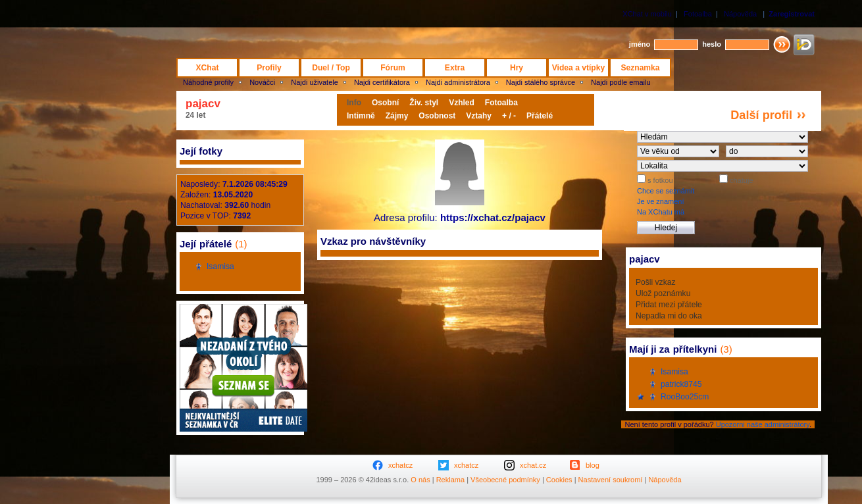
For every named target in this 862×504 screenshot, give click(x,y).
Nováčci (262, 82)
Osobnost (437, 116)
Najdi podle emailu (621, 82)
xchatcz (400, 465)
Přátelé (540, 116)
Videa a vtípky (578, 68)
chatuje (741, 180)
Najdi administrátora (458, 82)
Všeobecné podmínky (505, 480)
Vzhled (462, 103)
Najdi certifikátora (382, 82)
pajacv (203, 104)
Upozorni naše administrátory (763, 424)
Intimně (361, 116)
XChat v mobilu (647, 14)
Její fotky (201, 151)
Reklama (450, 480)
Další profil (761, 115)
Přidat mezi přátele (669, 305)
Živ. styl (424, 103)
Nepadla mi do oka (669, 316)
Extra (455, 68)
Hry (517, 68)
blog (593, 465)
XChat (208, 68)
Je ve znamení (661, 201)
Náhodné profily (208, 82)
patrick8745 (681, 384)
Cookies (559, 480)
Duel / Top (331, 68)
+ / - (509, 116)
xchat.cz (533, 465)
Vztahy (479, 116)
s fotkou (659, 180)
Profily (269, 68)
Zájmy (397, 116)
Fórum (393, 68)
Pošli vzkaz (656, 282)
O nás (420, 480)
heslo (712, 44)
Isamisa (220, 266)
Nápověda (740, 14)
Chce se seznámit (666, 191)
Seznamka (640, 68)
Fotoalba (698, 14)
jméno (640, 44)
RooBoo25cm (685, 397)
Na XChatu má (661, 212)
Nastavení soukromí (611, 480)
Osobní (385, 103)
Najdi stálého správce (541, 82)
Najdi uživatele (315, 82)
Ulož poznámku (663, 293)
